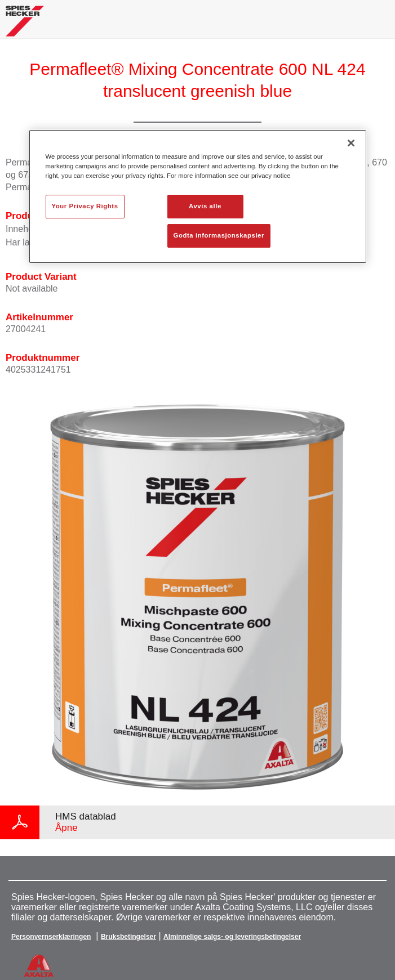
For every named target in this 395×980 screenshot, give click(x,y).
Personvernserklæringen (51, 937)
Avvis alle (205, 206)
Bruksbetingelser (128, 937)
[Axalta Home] (25, 26)
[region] (198, 196)
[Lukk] (351, 143)
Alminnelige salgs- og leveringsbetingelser (232, 937)
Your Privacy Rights (85, 206)
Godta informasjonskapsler (219, 235)
